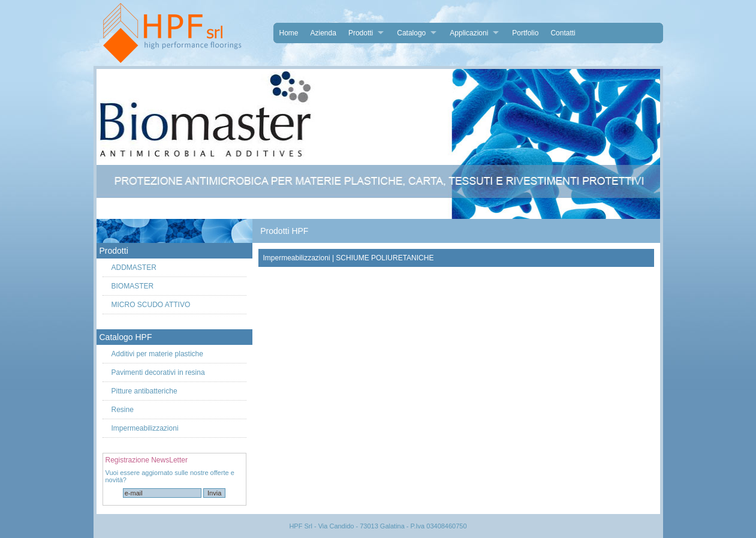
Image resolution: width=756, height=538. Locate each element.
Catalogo (411, 33)
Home (289, 33)
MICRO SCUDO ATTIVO (151, 305)
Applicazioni (469, 33)
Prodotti (361, 33)
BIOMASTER (133, 286)
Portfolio (525, 33)
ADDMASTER (134, 268)
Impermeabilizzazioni (145, 428)
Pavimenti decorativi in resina (158, 372)
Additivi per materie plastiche (157, 354)
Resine (123, 410)
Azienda (323, 33)
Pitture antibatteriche (144, 391)
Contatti (563, 33)
